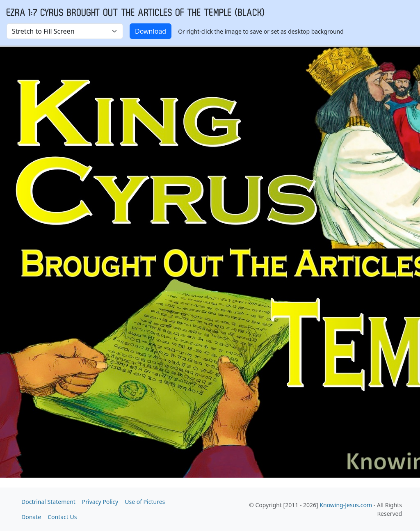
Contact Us (62, 517)
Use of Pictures (145, 502)
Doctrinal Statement (48, 502)
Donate (31, 517)
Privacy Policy (100, 502)
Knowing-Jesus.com (346, 505)
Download (151, 31)
